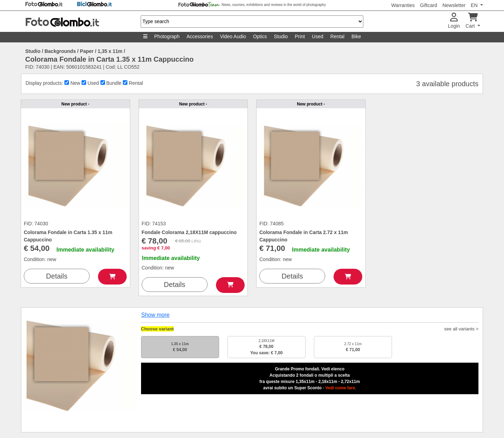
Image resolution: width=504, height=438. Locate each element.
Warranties (403, 5)
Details (57, 276)
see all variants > (461, 329)
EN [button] (475, 5)
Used (318, 36)
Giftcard (429, 5)
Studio (281, 36)
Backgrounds (60, 51)
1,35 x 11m (110, 51)
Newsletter (454, 5)
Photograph (167, 36)
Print (300, 36)
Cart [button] (472, 21)
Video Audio (233, 36)
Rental (337, 36)
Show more (156, 315)
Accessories (200, 36)
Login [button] (454, 21)
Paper (87, 51)
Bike (356, 36)
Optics (260, 36)
